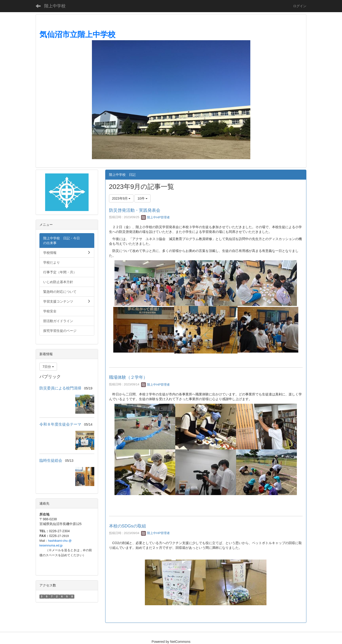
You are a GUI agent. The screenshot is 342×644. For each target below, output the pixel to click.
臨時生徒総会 (51, 460)
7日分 (48, 367)
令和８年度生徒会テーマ (60, 424)
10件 (142, 198)
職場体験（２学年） (128, 377)
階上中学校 (55, 6)
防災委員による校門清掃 (60, 388)
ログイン (300, 6)
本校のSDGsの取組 (128, 526)
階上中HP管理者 (156, 217)
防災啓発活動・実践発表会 (135, 210)
